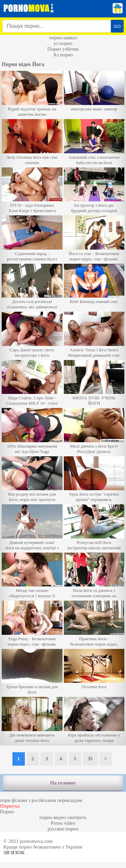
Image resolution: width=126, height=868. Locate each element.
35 (90, 759)
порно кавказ (63, 38)
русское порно (63, 829)
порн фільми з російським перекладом (41, 800)
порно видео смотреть (63, 817)
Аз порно (63, 55)
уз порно (63, 43)
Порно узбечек (63, 49)
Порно (7, 812)
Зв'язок (14, 853)
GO (117, 26)
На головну (63, 783)
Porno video (63, 823)
